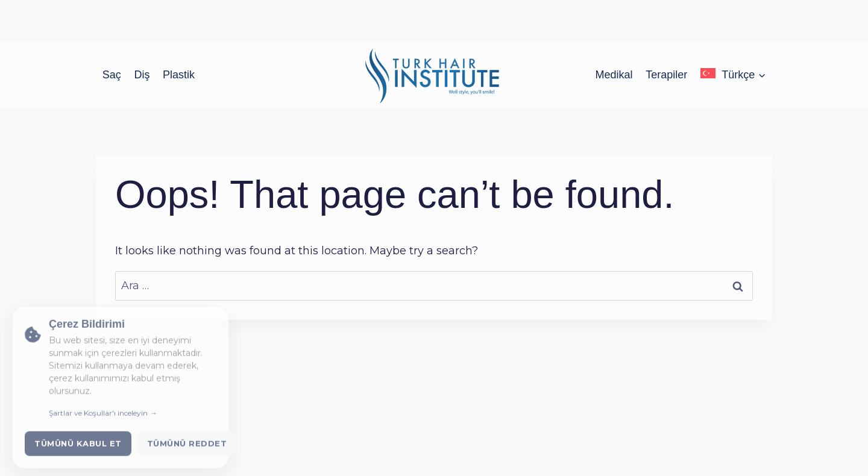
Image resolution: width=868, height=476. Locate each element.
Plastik (179, 75)
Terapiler (666, 75)
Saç (112, 75)
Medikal (614, 75)
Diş (142, 75)
